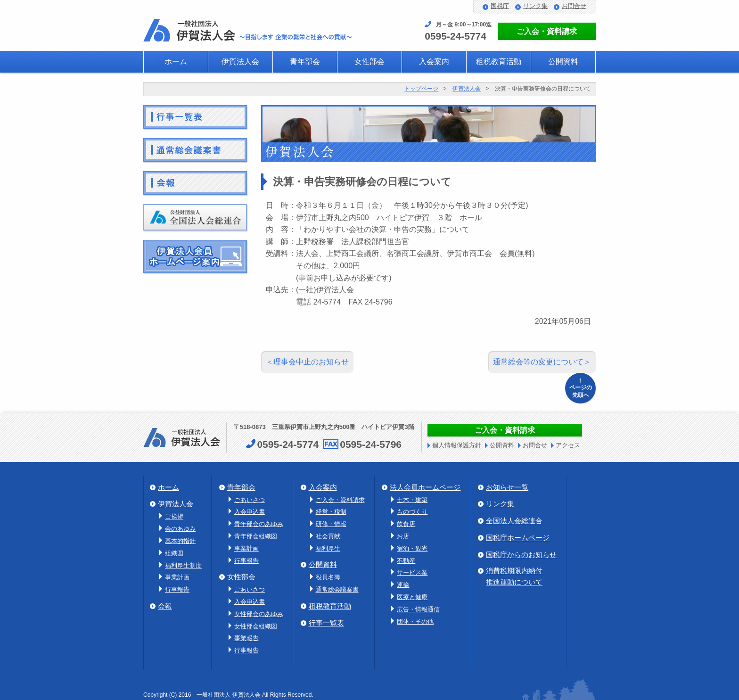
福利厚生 (328, 548)
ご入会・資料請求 (547, 31)
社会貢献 (328, 536)
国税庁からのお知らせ (521, 555)
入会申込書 (250, 512)
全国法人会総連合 (514, 521)
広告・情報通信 (418, 609)
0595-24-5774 (456, 36)
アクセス (568, 445)
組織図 (174, 553)
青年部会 (305, 62)
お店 (403, 536)
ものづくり (412, 512)
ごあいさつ (250, 500)
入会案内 (434, 62)
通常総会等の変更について (538, 362)
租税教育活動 (499, 62)
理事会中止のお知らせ (311, 362)
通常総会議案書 (337, 589)
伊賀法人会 (240, 62)
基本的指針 (180, 541)
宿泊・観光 (412, 548)
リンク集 (535, 6)
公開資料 (563, 62)
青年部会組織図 (256, 536)
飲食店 (406, 524)
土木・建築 (412, 500)
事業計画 (177, 577)
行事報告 (177, 589)
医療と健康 (412, 597)
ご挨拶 (174, 516)
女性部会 (369, 62)
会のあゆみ (180, 529)
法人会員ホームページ (425, 487)
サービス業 (412, 572)
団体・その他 (415, 622)
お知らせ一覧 (507, 487)
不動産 (406, 561)
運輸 (403, 585)
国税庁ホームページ (518, 538)
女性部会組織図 (256, 626)
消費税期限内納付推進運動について (514, 576)
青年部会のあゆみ (259, 524)
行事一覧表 (326, 623)
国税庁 (500, 6)
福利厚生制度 (183, 565)
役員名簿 (328, 577)
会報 (165, 606)
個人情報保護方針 (457, 445)
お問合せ (574, 6)
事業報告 (246, 638)
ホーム (176, 62)
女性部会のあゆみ (259, 614)
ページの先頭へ (580, 387)
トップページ (421, 89)
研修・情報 (331, 524)
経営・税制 (331, 512)
